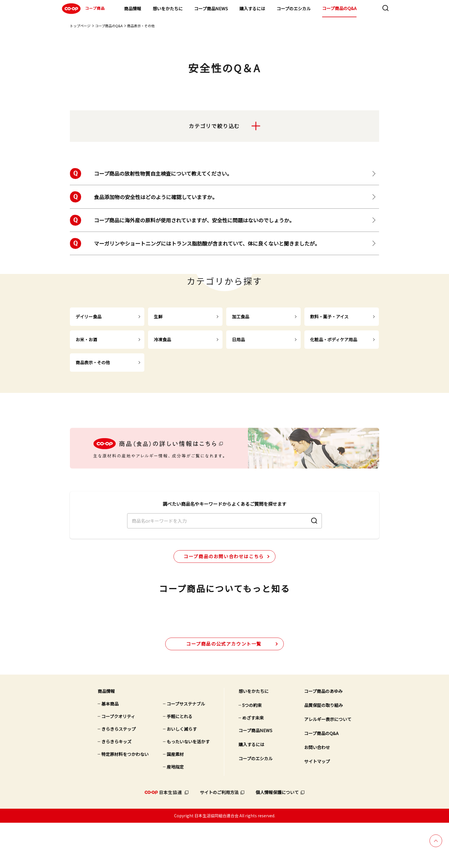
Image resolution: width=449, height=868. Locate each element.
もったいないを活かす (188, 787)
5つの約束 (252, 750)
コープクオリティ (118, 762)
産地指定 (175, 812)
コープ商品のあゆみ (323, 736)
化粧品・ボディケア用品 (334, 339)
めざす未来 (253, 763)
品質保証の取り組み (323, 750)
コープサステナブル (186, 749)
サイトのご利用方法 (219, 837)
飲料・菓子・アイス (329, 317)
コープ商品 (83, 9)
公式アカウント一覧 (224, 689)
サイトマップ (317, 807)
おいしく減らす (182, 774)
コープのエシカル (294, 8)
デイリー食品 (88, 317)
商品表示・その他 (141, 26)
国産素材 (175, 799)
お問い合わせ (317, 792)
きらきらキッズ (116, 787)
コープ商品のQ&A (339, 8)
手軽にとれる (180, 762)
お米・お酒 (86, 339)
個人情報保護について (277, 837)
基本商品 (110, 749)
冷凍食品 (162, 339)
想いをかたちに (168, 8)
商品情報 (133, 8)
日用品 (238, 339)
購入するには (252, 8)
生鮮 (158, 317)
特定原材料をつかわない (125, 799)
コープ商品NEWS (211, 8)
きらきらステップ (119, 774)
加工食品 (241, 317)
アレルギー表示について (328, 764)
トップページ (80, 26)
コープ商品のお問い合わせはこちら (224, 578)
